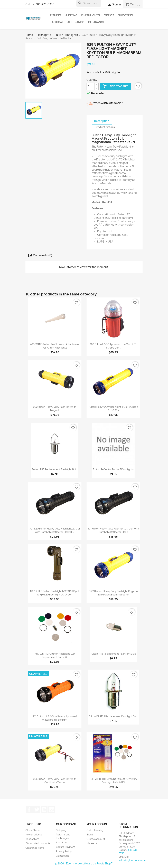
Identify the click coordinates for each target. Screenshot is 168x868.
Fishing (55, 15)
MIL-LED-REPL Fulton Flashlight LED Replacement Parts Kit (55, 655)
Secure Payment (66, 847)
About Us (61, 842)
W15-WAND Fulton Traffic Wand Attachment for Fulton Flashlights (55, 346)
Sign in (90, 835)
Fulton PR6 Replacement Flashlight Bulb (113, 654)
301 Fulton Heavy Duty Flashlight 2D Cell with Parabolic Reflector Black (113, 530)
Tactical (57, 22)
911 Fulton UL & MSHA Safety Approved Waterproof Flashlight (55, 718)
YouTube (44, 809)
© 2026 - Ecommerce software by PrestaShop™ (84, 864)
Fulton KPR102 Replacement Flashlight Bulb (113, 716)
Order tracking (95, 830)
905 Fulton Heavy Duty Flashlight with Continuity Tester (55, 781)
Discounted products (38, 843)
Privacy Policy (64, 851)
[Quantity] (91, 86)
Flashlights (91, 15)
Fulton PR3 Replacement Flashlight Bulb (55, 469)
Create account (96, 839)
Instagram (52, 809)
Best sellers (32, 839)
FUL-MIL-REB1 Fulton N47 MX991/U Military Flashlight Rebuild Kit (113, 781)
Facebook (29, 809)
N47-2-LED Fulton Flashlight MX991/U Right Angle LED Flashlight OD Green (55, 593)
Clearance (96, 22)
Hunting (71, 15)
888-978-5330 (45, 4)
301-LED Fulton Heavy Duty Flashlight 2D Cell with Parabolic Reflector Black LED (55, 530)
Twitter (37, 809)
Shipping (61, 830)
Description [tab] (102, 121)
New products (34, 835)
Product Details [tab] (105, 127)
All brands (76, 22)
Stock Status (33, 830)
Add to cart (115, 86)
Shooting (125, 15)
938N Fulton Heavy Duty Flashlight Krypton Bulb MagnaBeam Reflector (113, 593)
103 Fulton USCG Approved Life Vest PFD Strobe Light (113, 346)
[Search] (89, 3)
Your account (98, 824)
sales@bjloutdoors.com (132, 860)
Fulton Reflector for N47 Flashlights (113, 469)
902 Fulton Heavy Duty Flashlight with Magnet (55, 408)
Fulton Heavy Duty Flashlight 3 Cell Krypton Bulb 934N (113, 408)
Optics (109, 15)
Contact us (63, 856)
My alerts (92, 843)
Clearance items (35, 848)
